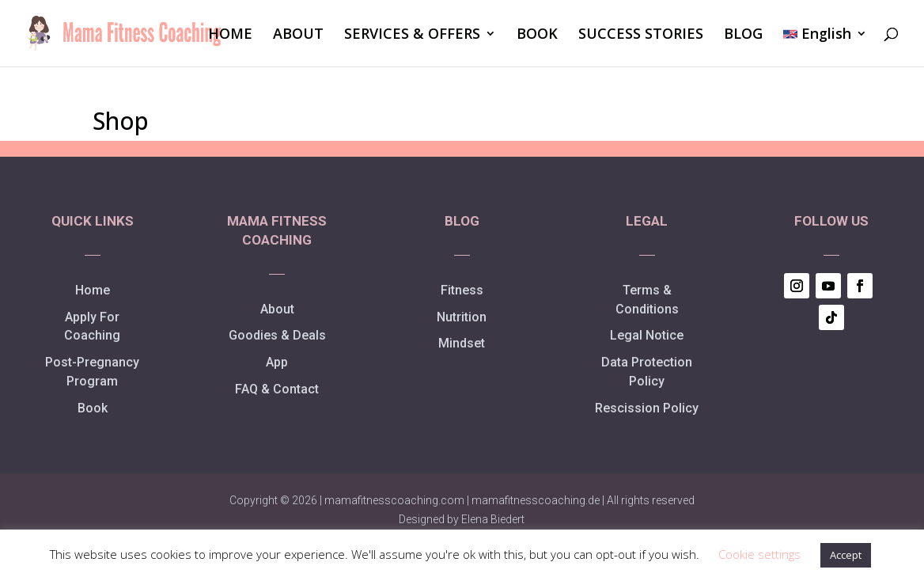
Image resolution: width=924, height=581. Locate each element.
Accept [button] (846, 555)
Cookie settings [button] (759, 554)
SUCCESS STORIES (641, 35)
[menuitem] (825, 47)
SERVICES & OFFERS (412, 35)
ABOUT (298, 35)
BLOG (743, 35)
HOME (230, 35)
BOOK (537, 35)
